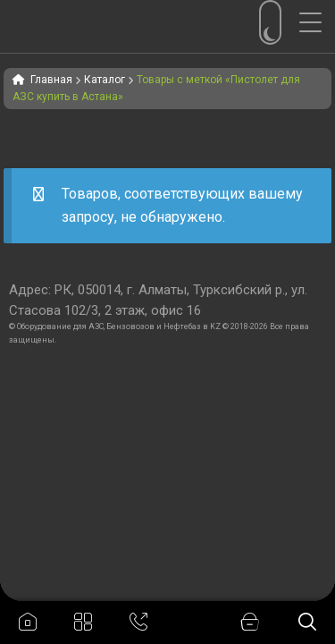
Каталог (105, 80)
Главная (51, 80)
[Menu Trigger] (317, 22)
